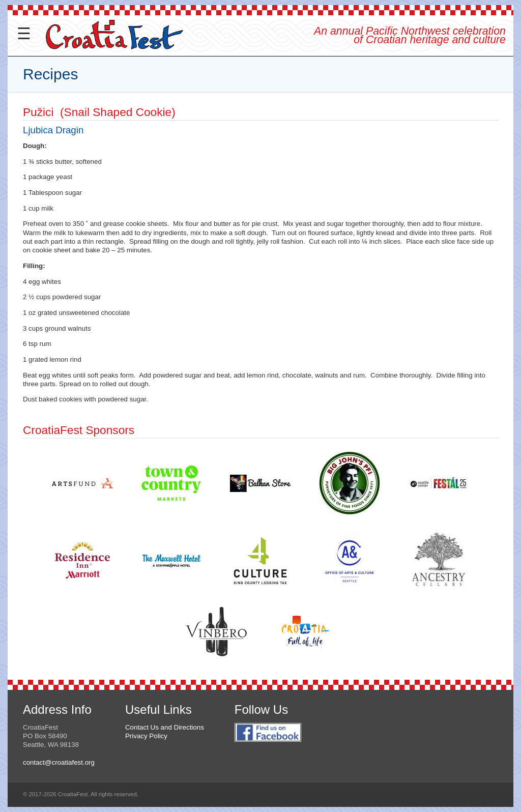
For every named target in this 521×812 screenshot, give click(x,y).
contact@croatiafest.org (59, 762)
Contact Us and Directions (165, 727)
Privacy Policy (146, 736)
